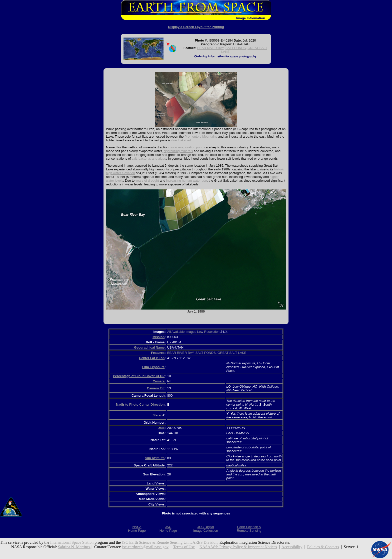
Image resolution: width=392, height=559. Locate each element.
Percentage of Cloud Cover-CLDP (139, 376)
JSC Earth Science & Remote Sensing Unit (156, 542)
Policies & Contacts (323, 547)
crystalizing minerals (178, 151)
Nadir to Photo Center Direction (140, 404)
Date (161, 428)
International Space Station (72, 542)
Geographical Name (149, 347)
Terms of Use (184, 547)
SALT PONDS (236, 48)
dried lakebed (181, 140)
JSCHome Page (168, 529)
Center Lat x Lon (152, 358)
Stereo (157, 415)
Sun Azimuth (155, 458)
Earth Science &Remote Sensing (249, 529)
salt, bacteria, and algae (149, 159)
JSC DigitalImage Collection (206, 529)
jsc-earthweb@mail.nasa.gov (145, 547)
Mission (158, 337)
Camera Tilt (156, 388)
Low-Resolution (208, 332)
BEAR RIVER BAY (210, 48)
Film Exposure (153, 367)
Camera (159, 381)
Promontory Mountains (201, 136)
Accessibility (292, 547)
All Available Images (182, 332)
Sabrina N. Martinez (74, 547)
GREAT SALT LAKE (232, 353)
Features (158, 353)
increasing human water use (187, 181)
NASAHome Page (137, 529)
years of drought (147, 181)
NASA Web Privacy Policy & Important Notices (238, 547)
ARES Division (205, 542)
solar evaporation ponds (188, 147)
